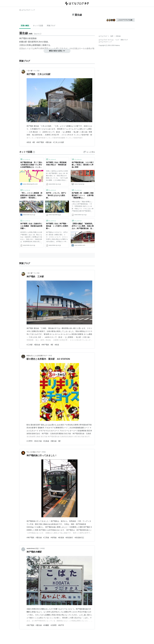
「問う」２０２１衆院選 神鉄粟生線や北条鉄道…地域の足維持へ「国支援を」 (31, 195)
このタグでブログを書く (125, 20)
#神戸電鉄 (40, 142)
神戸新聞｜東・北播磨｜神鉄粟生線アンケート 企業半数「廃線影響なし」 (83, 195)
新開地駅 (37, 45)
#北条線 (46, 441)
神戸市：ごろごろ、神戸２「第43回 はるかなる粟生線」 (56, 195)
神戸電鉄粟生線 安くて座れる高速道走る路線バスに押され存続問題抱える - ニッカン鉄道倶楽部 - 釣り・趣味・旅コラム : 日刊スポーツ (31, 165)
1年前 (50, 356)
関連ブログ (51, 26)
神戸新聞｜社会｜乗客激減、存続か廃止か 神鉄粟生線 (57, 164)
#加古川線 (38, 441)
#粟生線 (48, 142)
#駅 (34, 142)
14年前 (42, 548)
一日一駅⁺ (30, 71)
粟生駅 (31, 42)
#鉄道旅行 (69, 538)
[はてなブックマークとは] (34, 152)
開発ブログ (124, 40)
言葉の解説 (25, 26)
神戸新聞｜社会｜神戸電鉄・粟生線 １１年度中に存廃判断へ (57, 226)
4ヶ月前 (37, 71)
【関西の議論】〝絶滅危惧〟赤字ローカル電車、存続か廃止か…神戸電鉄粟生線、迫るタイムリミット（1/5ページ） (83, 226)
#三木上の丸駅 (58, 142)
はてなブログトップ (105, 42)
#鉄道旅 (61, 538)
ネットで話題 (38, 26)
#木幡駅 (46, 625)
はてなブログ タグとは (106, 40)
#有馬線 (54, 538)
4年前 (44, 452)
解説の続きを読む (57, 51)
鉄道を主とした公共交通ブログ (37, 356)
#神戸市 (61, 625)
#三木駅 (30, 345)
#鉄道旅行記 (79, 538)
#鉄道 (29, 142)
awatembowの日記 (33, 548)
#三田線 (46, 538)
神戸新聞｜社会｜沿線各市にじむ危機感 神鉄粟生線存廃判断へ (31, 226)
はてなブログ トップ (27, 10)
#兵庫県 (54, 625)
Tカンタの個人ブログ (34, 452)
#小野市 (30, 441)
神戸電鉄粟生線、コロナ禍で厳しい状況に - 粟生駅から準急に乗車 (83, 165)
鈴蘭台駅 (23, 42)
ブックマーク (25, 159)
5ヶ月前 (37, 273)
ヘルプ (117, 40)
